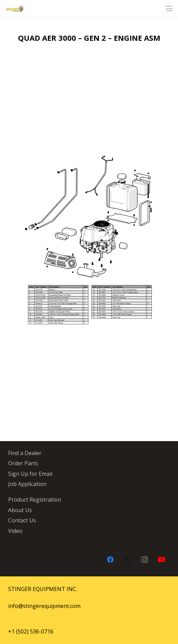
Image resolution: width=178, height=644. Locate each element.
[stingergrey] (14, 8)
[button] (169, 8)
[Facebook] (110, 560)
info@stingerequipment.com (44, 606)
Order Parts (23, 463)
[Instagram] (144, 560)
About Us (20, 510)
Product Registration (35, 500)
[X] (127, 560)
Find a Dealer (25, 453)
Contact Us (22, 520)
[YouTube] (161, 560)
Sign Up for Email (30, 474)
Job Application (27, 484)
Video (15, 531)
